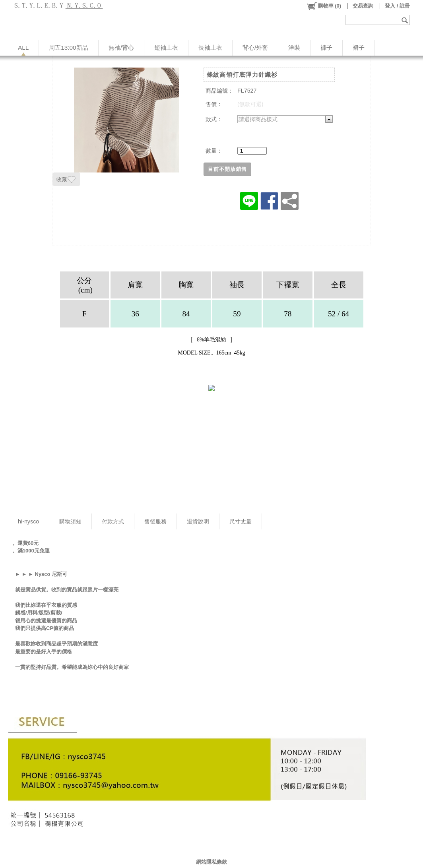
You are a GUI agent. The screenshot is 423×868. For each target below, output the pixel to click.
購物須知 (70, 521)
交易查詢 (363, 6)
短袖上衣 (166, 47)
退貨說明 (198, 521)
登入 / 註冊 (397, 6)
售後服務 (155, 521)
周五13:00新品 (68, 47)
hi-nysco (28, 521)
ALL (23, 47)
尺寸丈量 (241, 521)
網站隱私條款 (211, 862)
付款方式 (113, 521)
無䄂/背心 (121, 47)
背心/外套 (255, 47)
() (324, 6)
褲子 (326, 47)
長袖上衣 (210, 47)
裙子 (359, 47)
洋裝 (294, 47)
